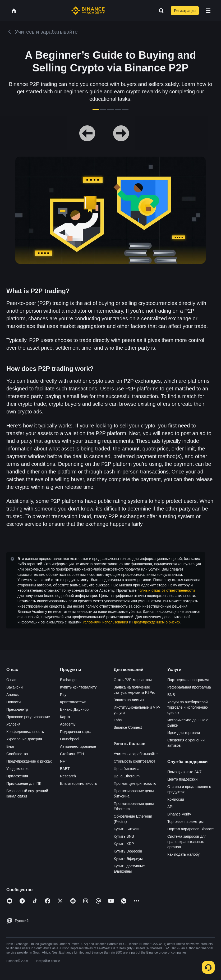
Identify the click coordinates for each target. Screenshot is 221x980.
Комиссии (176, 799)
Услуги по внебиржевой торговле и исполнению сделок (188, 707)
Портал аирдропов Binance (191, 829)
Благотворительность (79, 783)
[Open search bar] (160, 11)
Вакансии (15, 687)
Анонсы (13, 695)
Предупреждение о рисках (29, 761)
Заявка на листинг (129, 700)
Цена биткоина (126, 769)
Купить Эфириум (128, 859)
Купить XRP (124, 844)
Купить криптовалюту (78, 687)
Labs (118, 720)
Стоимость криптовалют (134, 761)
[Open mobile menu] (208, 11)
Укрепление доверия (24, 739)
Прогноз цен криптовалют (136, 783)
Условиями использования (105, 622)
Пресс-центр (17, 709)
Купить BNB (124, 836)
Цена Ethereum (127, 776)
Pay (63, 695)
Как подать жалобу (183, 854)
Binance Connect (128, 727)
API (170, 807)
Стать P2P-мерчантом (133, 680)
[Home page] (88, 11)
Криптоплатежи (73, 702)
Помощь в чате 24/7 (184, 772)
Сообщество (17, 754)
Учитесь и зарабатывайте (136, 754)
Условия (13, 724)
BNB (171, 695)
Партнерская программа (188, 680)
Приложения (17, 776)
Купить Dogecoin (128, 851)
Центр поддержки (182, 779)
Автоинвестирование (78, 746)
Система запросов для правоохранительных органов (187, 842)
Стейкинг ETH (72, 754)
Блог (10, 746)
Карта (65, 717)
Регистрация (185, 11)
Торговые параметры (185, 822)
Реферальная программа (189, 687)
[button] (208, 11)
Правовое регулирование (28, 717)
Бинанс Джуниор (74, 709)
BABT (65, 769)
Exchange (68, 680)
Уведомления (18, 769)
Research (68, 776)
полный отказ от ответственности (166, 590)
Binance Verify (179, 814)
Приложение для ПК (24, 783)
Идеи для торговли (184, 733)
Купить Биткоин (127, 829)
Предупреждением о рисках (156, 622)
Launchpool (70, 739)
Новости (13, 702)
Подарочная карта (76, 732)
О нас (11, 680)
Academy (68, 724)
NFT (64, 761)
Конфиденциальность (25, 732)
